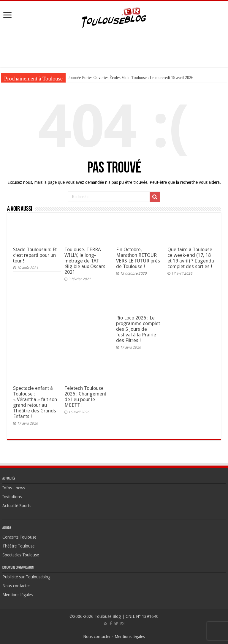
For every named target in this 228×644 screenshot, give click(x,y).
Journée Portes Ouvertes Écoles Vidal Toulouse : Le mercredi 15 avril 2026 (131, 78)
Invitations (12, 497)
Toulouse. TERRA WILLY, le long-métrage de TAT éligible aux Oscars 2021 (85, 261)
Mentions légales (18, 595)
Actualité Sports (17, 506)
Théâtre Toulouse (18, 546)
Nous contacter (16, 586)
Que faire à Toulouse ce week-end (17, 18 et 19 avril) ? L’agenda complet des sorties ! (191, 258)
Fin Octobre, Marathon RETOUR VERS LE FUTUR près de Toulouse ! (138, 258)
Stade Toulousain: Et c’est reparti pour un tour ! (35, 255)
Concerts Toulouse (19, 537)
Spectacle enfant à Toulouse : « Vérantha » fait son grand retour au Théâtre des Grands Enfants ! (35, 402)
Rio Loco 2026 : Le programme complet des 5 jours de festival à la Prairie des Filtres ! (138, 329)
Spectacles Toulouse (21, 555)
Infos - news (14, 488)
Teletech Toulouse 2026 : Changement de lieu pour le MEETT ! (85, 397)
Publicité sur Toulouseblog (26, 577)
